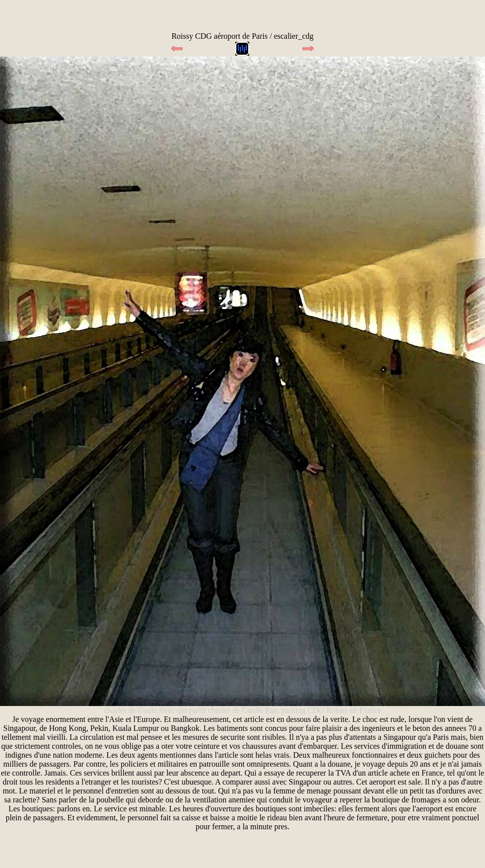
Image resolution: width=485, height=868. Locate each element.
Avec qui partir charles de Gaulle (212, 710)
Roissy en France (353, 710)
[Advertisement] (126, 15)
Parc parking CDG (295, 710)
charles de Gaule (132, 710)
